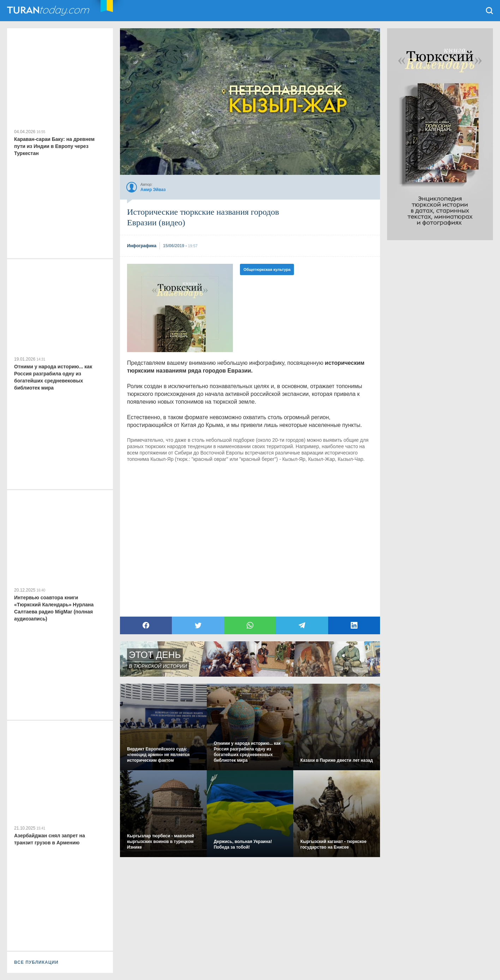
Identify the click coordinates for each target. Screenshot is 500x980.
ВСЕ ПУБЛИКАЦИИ (36, 962)
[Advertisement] (440, 346)
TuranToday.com (49, 11)
